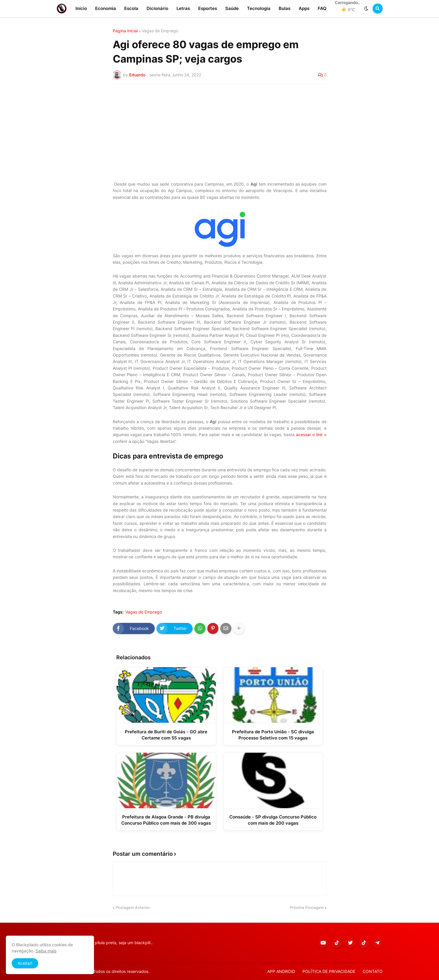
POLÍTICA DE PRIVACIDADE (329, 971)
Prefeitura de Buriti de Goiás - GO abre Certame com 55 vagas (166, 735)
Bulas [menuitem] (285, 8)
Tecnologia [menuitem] (259, 8)
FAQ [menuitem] (322, 8)
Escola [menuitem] (131, 8)
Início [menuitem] (81, 8)
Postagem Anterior (133, 907)
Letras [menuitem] (183, 8)
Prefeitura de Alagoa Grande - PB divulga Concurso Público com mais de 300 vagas (166, 820)
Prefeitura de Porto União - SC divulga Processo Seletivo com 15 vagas (273, 735)
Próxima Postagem (307, 907)
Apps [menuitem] (304, 8)
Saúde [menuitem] (232, 8)
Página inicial (125, 31)
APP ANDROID (281, 971)
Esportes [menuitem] (208, 8)
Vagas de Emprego (160, 31)
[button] (366, 9)
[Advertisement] (220, 132)
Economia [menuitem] (106, 8)
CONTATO (373, 971)
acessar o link (309, 434)
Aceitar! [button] (25, 963)
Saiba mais (46, 951)
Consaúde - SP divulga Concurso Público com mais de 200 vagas (273, 820)
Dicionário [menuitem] (157, 8)
